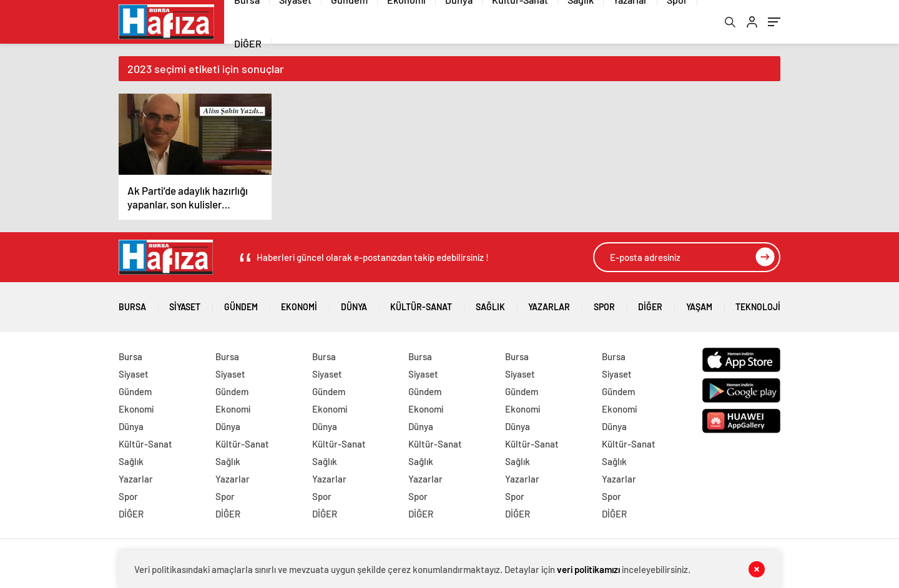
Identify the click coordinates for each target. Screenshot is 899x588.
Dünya (354, 302)
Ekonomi (299, 302)
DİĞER (248, 43)
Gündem (241, 302)
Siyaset (185, 302)
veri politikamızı (588, 569)
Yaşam (699, 302)
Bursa (132, 302)
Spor (604, 302)
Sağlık (490, 302)
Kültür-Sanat (421, 302)
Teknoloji (758, 302)
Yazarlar (549, 302)
